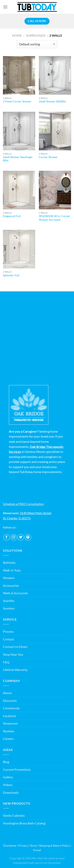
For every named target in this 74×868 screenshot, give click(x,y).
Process (8, 631)
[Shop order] (37, 44)
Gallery (8, 777)
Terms (33, 846)
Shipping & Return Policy (54, 846)
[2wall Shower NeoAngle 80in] (19, 131)
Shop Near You (13, 654)
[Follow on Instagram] (14, 537)
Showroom (10, 723)
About (7, 693)
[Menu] (5, 7)
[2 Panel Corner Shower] (19, 75)
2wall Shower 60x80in (52, 101)
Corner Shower (48, 157)
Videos (8, 785)
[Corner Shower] (55, 131)
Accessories (11, 585)
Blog (6, 762)
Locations (10, 716)
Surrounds (36, 35)
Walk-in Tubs (12, 570)
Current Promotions (17, 769)
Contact (8, 639)
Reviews (9, 731)
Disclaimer (10, 846)
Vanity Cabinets (14, 815)
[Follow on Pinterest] (28, 537)
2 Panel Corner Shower (17, 101)
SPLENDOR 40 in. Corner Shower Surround (54, 218)
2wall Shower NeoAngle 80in (18, 159)
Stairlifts (9, 601)
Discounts (10, 701)
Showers (9, 578)
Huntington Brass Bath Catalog (24, 823)
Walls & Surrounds (15, 593)
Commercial (11, 708)
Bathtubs (9, 562)
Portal (37, 850)
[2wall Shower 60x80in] (55, 75)
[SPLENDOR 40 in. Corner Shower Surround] (55, 190)
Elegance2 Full (12, 216)
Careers (8, 739)
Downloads (11, 792)
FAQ (6, 662)
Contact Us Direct (15, 647)
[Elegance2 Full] (19, 190)
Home (17, 35)
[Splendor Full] (19, 249)
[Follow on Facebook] (7, 537)
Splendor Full (11, 275)
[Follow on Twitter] (21, 537)
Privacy (23, 846)
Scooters (9, 608)
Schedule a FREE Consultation (23, 504)
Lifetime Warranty (15, 670)
